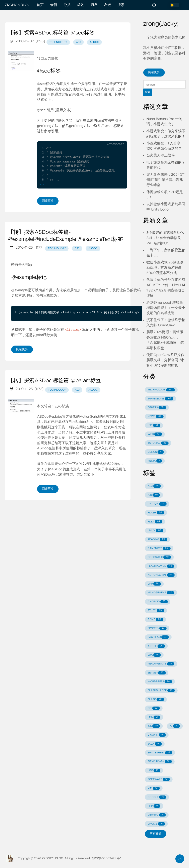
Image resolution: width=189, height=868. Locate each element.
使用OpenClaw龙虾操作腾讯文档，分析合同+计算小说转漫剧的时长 (165, 360)
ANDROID (158, 602)
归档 (94, 5)
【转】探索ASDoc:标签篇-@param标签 (55, 381)
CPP (154, 584)
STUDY (156, 610)
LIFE (154, 771)
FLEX (155, 522)
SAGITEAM (158, 637)
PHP (154, 806)
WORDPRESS (160, 682)
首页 (40, 5)
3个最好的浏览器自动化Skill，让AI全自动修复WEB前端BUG (165, 238)
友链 (108, 5)
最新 (54, 5)
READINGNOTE (161, 664)
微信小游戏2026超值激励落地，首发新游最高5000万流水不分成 (165, 268)
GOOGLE (157, 797)
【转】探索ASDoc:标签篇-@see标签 (51, 33)
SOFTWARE (159, 779)
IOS (154, 726)
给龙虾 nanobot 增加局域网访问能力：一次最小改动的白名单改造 (166, 308)
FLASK (156, 699)
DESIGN (156, 452)
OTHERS (157, 408)
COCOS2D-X (159, 557)
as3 (78, 42)
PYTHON (157, 504)
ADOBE (156, 646)
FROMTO (157, 628)
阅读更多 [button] (154, 72)
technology (58, 42)
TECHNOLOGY (161, 390)
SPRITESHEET (160, 753)
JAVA (155, 744)
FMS (154, 717)
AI (175, 726)
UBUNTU (157, 815)
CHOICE (156, 824)
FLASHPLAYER (161, 566)
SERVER (157, 673)
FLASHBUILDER (161, 691)
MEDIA (155, 461)
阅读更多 (48, 201)
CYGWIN (157, 735)
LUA (154, 655)
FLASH (156, 513)
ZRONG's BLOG (18, 5)
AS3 (154, 486)
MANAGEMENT (161, 593)
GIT (154, 708)
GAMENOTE (159, 548)
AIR (154, 495)
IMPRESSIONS (160, 399)
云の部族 (51, 58)
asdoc (94, 42)
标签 (80, 5)
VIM (154, 788)
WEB (155, 434)
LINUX (155, 531)
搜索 (121, 5)
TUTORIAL (158, 443)
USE (154, 425)
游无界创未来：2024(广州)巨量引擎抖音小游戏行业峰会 (166, 180)
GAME (155, 619)
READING (157, 539)
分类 (67, 5)
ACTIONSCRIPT (161, 575)
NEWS (156, 417)
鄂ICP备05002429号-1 (106, 858)
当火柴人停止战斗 (161, 155)
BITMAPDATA (160, 762)
